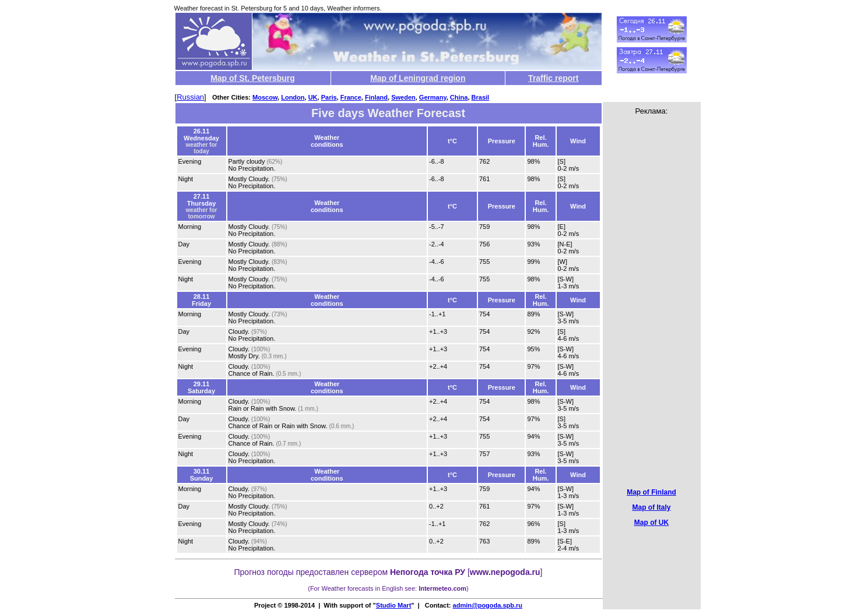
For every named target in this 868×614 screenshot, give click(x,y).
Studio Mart (394, 605)
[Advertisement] (652, 292)
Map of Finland (651, 492)
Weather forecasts (347, 588)
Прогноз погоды (264, 572)
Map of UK (651, 523)
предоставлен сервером (381, 572)
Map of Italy (651, 507)
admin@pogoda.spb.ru (488, 605)
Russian (190, 97)
